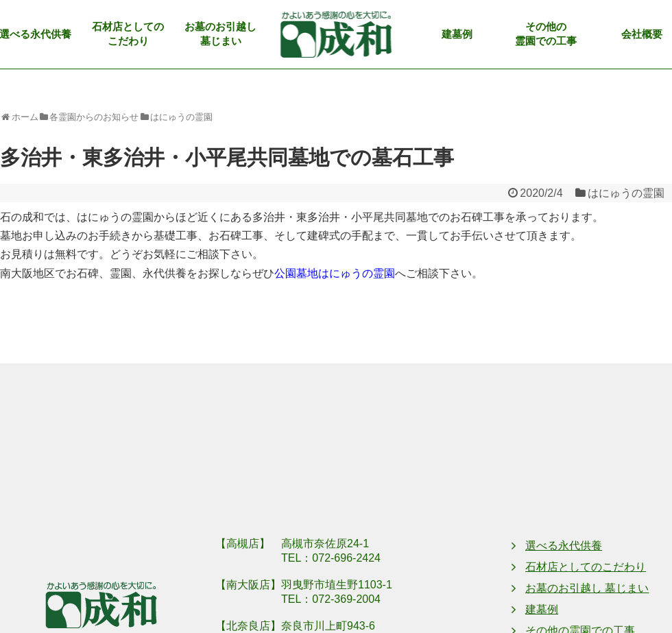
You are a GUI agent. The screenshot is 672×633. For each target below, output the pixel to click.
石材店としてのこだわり (128, 34)
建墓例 (457, 34)
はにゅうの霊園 (626, 193)
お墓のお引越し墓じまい (220, 34)
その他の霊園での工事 (546, 34)
